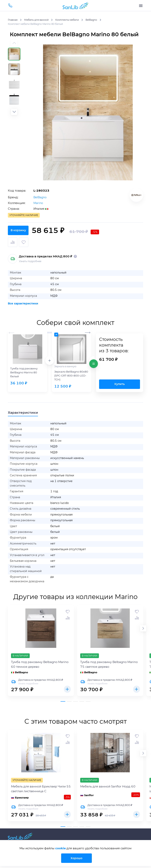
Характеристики (25, 410)
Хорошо (78, 858)
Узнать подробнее (30, 259)
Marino (39, 203)
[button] (14, 112)
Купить (120, 382)
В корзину (75, 242)
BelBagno (41, 197)
